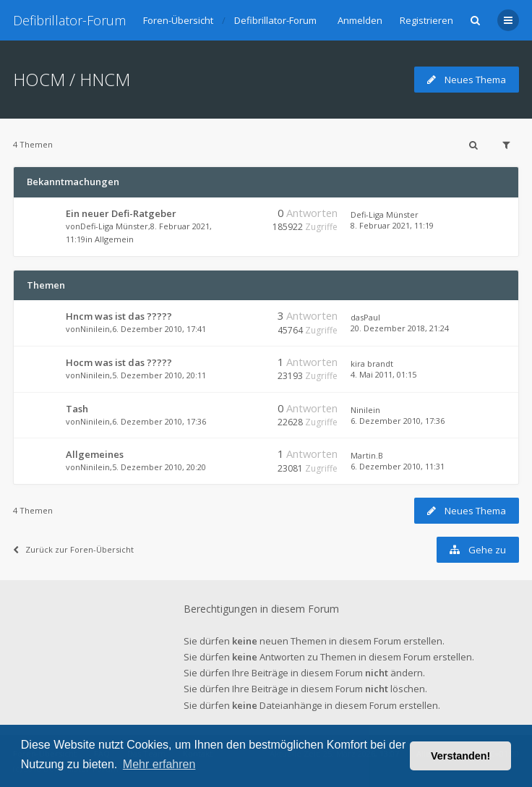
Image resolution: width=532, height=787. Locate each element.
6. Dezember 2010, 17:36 (398, 421)
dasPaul (365, 317)
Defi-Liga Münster (114, 226)
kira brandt (372, 363)
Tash (77, 409)
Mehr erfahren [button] (159, 764)
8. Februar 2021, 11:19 (392, 225)
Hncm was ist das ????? (119, 316)
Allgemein (114, 239)
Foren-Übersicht (178, 20)
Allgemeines (95, 454)
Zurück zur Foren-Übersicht (73, 549)
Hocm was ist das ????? (119, 362)
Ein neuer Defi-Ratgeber (121, 213)
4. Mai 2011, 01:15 (383, 374)
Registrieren (426, 20)
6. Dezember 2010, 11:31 (398, 466)
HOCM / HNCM (72, 79)
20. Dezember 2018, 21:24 (400, 328)
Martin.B (367, 455)
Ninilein (95, 329)
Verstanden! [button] (460, 756)
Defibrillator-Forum (69, 20)
